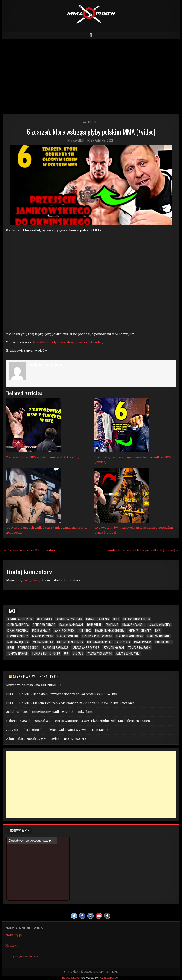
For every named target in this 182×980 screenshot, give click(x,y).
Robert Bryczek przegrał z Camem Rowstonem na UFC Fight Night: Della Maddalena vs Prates (78, 721)
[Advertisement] (91, 75)
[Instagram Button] (91, 916)
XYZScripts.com (110, 978)
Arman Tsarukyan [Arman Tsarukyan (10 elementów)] (98, 619)
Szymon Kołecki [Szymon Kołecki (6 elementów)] (114, 648)
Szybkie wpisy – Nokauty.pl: (35, 677)
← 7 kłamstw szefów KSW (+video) (29, 550)
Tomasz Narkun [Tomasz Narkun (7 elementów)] (18, 653)
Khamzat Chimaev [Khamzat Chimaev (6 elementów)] (140, 630)
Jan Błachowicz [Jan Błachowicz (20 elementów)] (64, 630)
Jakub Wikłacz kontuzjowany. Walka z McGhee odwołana (49, 712)
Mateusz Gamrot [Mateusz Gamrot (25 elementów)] (158, 636)
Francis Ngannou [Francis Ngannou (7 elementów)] (133, 625)
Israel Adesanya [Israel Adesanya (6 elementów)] (18, 630)
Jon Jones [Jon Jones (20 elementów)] (85, 630)
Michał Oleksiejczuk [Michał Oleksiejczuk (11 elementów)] (70, 642)
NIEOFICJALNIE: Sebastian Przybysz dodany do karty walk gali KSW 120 (62, 694)
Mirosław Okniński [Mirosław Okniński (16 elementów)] (99, 642)
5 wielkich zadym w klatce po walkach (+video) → (142, 550)
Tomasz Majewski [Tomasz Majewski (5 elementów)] (139, 648)
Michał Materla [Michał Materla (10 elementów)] (43, 642)
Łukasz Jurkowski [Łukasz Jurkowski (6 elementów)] (128, 653)
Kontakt (11, 945)
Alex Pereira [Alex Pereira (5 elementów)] (44, 619)
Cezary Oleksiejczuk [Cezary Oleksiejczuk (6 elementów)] (137, 619)
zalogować (31, 580)
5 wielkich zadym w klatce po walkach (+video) (68, 342)
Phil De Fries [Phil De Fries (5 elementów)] (163, 642)
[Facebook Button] (82, 916)
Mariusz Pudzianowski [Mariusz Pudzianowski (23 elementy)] (97, 636)
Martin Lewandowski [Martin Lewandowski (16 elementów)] (130, 636)
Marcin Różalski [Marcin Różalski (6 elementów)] (43, 636)
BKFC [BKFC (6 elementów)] (116, 619)
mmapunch (77, 140)
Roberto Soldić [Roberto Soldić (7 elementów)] (28, 648)
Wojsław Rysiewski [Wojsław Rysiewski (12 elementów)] (100, 653)
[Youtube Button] (99, 916)
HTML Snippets (72, 978)
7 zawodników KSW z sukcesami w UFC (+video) (43, 457)
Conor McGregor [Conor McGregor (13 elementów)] (44, 625)
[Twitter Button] (74, 916)
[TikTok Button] (107, 916)
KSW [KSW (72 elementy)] (158, 630)
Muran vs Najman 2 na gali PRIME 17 (34, 685)
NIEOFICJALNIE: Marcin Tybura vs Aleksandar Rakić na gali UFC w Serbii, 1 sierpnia (70, 703)
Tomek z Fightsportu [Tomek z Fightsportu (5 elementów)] (46, 653)
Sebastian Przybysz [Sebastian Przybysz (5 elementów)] (86, 648)
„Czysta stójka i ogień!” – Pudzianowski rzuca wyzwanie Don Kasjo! (57, 730)
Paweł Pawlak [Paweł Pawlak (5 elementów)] (143, 642)
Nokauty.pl (14, 935)
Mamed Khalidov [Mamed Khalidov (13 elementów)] (18, 636)
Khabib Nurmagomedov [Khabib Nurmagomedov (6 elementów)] (110, 630)
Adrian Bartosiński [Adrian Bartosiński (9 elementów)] (20, 619)
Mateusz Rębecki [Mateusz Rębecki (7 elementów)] (18, 642)
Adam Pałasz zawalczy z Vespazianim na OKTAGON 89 (47, 739)
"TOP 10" (92, 122)
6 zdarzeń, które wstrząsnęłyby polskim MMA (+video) (91, 132)
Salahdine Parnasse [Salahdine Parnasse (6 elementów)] (55, 648)
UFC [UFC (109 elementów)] (66, 653)
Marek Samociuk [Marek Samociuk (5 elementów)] (68, 636)
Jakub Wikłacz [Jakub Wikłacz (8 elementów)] (41, 630)
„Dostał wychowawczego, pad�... (31, 840)
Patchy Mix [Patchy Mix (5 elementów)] (123, 642)
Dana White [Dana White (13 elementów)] (94, 625)
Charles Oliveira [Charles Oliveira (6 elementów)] (18, 625)
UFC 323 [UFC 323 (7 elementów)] (78, 653)
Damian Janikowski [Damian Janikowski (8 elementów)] (71, 625)
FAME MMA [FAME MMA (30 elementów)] (112, 625)
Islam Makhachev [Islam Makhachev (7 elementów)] (160, 625)
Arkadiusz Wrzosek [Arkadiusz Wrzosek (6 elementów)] (69, 619)
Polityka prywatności (22, 956)
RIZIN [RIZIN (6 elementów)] (11, 648)
